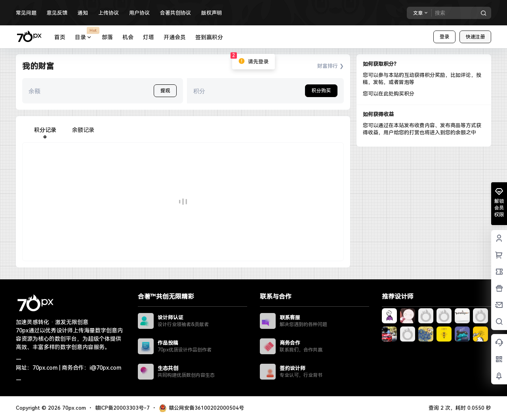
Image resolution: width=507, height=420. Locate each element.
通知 (83, 13)
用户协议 (139, 13)
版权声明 (212, 13)
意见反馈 (57, 13)
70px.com (73, 408)
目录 (86, 37)
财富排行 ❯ (331, 66)
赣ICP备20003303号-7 (122, 408)
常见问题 (26, 13)
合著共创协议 (175, 13)
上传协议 (109, 13)
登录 (444, 37)
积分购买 (321, 91)
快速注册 (475, 37)
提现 (165, 91)
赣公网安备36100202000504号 (201, 408)
